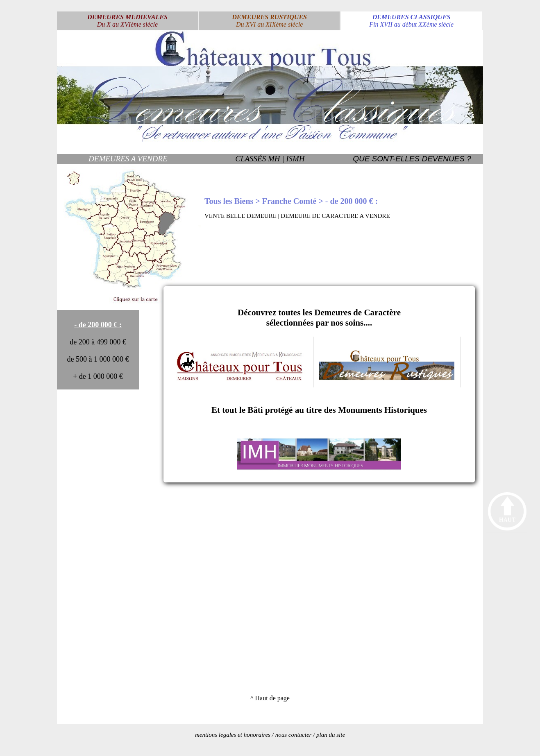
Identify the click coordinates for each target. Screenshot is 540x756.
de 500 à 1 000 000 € (98, 359)
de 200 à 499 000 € (98, 342)
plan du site (331, 735)
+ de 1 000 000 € (98, 376)
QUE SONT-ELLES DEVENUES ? (412, 159)
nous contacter (294, 735)
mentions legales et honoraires (233, 735)
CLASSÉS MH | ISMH (270, 159)
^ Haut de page (270, 698)
